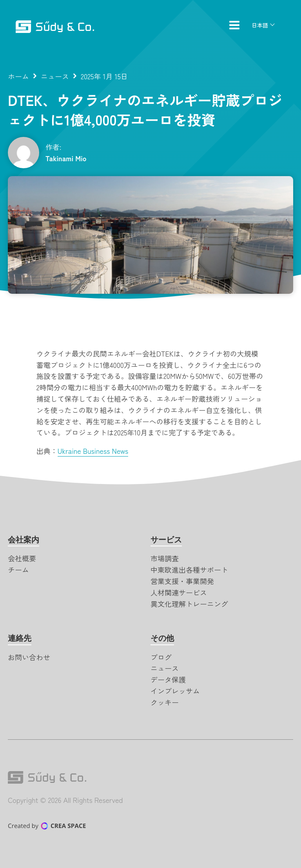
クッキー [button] (165, 702)
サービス (166, 540)
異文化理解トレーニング (189, 604)
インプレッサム (175, 691)
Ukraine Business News (93, 451)
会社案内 (24, 540)
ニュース (55, 76)
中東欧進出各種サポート (189, 570)
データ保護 (168, 679)
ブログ (161, 657)
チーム (18, 570)
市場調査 (165, 558)
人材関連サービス (179, 592)
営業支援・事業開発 (182, 581)
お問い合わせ (29, 657)
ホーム (18, 76)
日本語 (260, 25)
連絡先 (20, 638)
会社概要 (22, 558)
